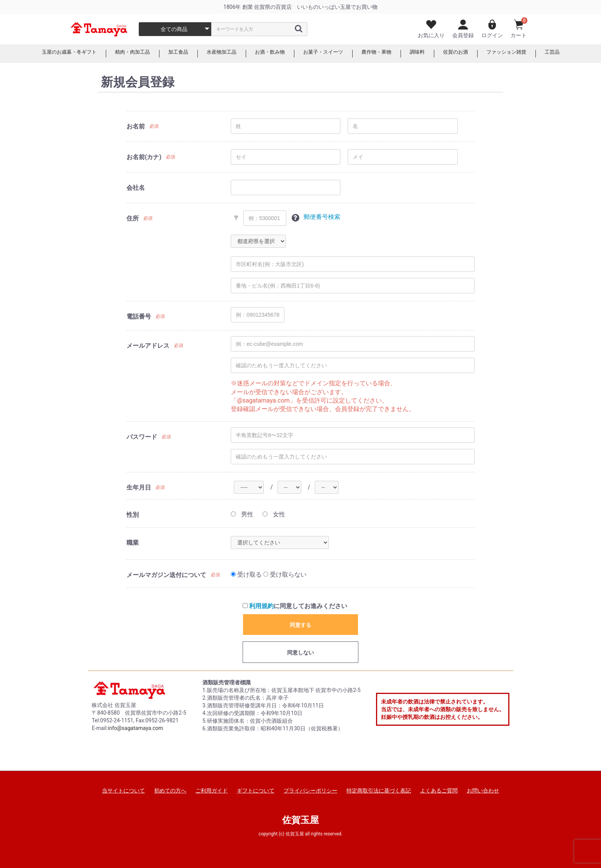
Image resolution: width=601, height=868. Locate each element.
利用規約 (261, 606)
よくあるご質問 (439, 791)
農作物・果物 (381, 54)
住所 (133, 218)
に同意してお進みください (295, 606)
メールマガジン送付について (166, 575)
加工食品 (173, 54)
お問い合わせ (483, 791)
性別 (133, 515)
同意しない (300, 653)
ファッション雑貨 (516, 54)
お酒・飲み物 (269, 54)
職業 (133, 543)
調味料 (423, 54)
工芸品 (564, 54)
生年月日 (139, 487)
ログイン (492, 29)
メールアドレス (148, 346)
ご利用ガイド (212, 791)
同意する (300, 625)
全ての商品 (174, 29)
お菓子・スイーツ (325, 54)
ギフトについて (256, 791)
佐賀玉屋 (300, 820)
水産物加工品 (218, 54)
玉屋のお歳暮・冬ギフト (58, 54)
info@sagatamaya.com (135, 728)
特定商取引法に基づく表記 (379, 791)
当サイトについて (123, 791)
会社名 (136, 188)
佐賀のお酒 (463, 54)
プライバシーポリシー (310, 791)
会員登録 (463, 29)
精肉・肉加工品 (125, 54)
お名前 (136, 126)
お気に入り (431, 29)
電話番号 (139, 316)
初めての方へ (170, 791)
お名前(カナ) (144, 157)
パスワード (142, 437)
